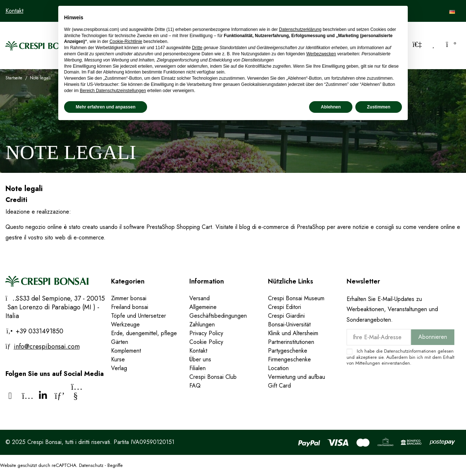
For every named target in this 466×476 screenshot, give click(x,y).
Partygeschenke (288, 351)
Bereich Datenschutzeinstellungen (113, 91)
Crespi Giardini (286, 316)
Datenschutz (91, 465)
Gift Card (279, 386)
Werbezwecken (321, 54)
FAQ (195, 386)
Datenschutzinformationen (410, 351)
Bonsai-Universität (289, 324)
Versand (200, 298)
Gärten (120, 342)
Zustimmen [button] (379, 107)
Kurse (118, 359)
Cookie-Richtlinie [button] (126, 41)
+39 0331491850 (39, 331)
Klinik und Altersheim (293, 333)
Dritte (197, 48)
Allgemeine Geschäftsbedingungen (218, 311)
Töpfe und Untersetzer (139, 316)
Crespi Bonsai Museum (296, 298)
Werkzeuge (125, 324)
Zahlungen (202, 324)
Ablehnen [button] (331, 107)
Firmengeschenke (289, 359)
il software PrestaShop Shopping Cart (166, 227)
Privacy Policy (206, 333)
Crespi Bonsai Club (213, 377)
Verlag (119, 368)
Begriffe (115, 465)
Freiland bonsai (130, 307)
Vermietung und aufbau (297, 377)
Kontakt (14, 11)
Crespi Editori (285, 307)
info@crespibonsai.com (47, 346)
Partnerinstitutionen (291, 342)
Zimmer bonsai (129, 298)
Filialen (198, 368)
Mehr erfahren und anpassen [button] (106, 107)
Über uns (200, 359)
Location (278, 368)
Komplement (126, 351)
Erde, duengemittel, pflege (144, 333)
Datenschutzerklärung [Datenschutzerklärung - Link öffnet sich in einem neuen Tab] (300, 29)
